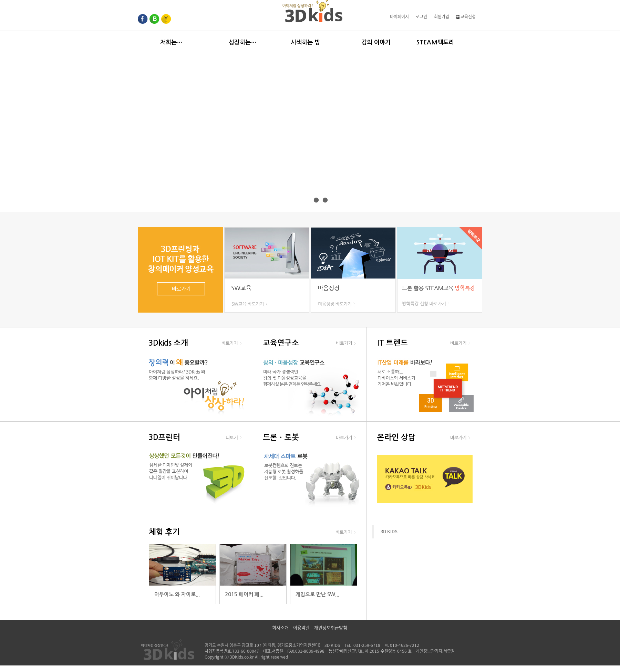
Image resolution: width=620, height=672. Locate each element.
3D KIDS (389, 532)
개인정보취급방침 (331, 628)
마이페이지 (399, 17)
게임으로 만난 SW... (317, 594)
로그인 (421, 17)
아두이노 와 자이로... (177, 594)
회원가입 (442, 17)
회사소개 (280, 628)
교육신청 (466, 17)
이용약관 (301, 628)
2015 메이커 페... (244, 594)
